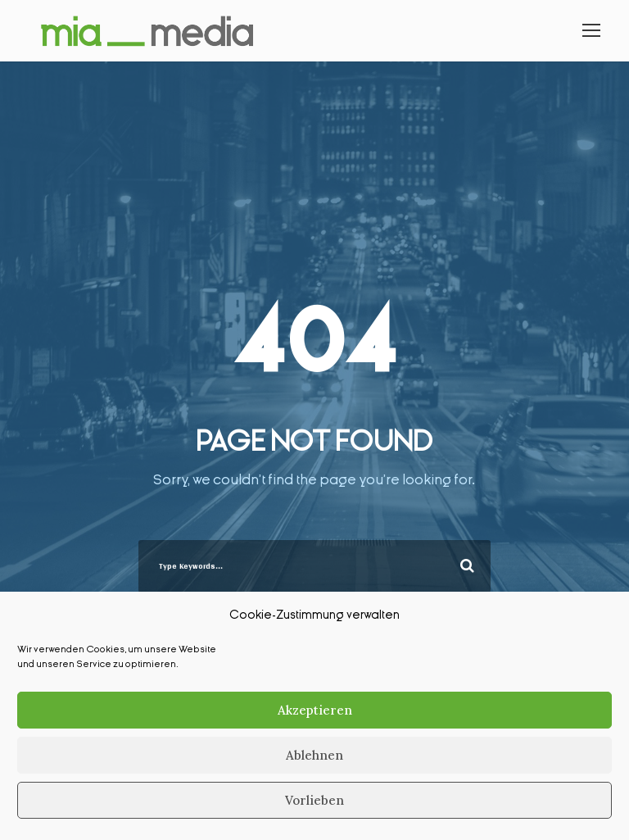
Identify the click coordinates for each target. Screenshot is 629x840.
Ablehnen (314, 755)
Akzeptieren (315, 710)
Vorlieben (314, 800)
